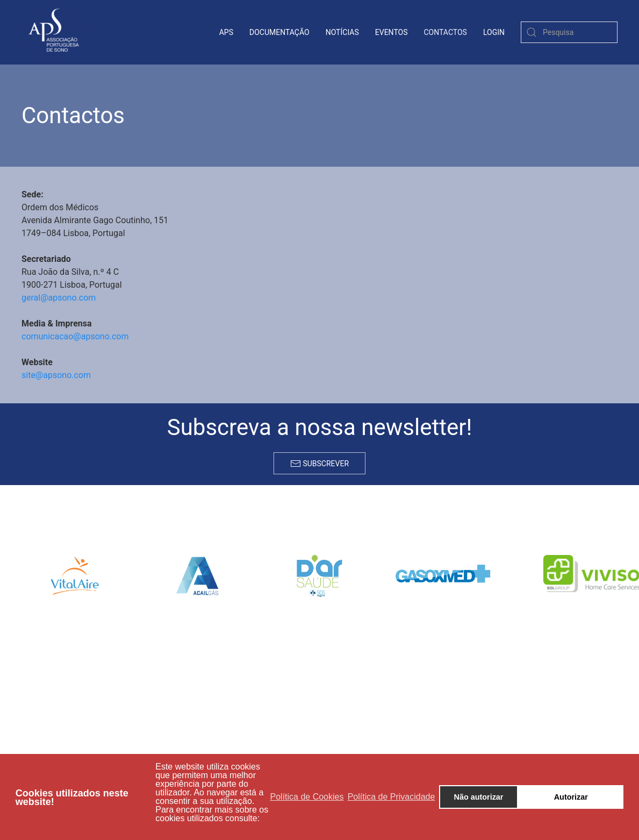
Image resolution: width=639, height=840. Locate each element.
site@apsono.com (56, 375)
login (494, 32)
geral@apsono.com (59, 298)
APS (226, 32)
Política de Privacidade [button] (392, 797)
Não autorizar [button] (479, 797)
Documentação (279, 32)
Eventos (392, 32)
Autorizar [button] (571, 797)
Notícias (342, 32)
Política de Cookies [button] (307, 797)
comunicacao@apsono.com (75, 336)
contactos (446, 32)
